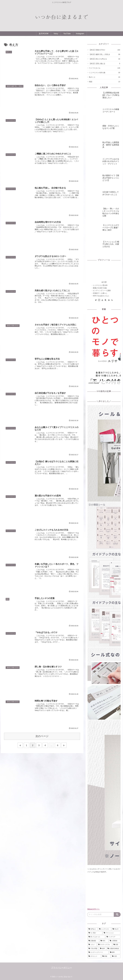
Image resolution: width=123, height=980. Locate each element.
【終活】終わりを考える (105, 59)
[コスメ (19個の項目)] (92, 945)
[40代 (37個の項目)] (104, 941)
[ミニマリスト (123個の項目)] (105, 929)
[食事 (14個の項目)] (103, 949)
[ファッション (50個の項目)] (112, 933)
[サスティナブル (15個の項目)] (105, 945)
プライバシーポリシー (61, 968)
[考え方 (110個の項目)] (116, 929)
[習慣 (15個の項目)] (116, 945)
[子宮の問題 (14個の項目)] (93, 949)
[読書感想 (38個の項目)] (93, 941)
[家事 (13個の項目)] (115, 952)
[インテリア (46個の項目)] (113, 937)
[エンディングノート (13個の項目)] (98, 952)
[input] (101, 915)
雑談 (105, 82)
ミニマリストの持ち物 (105, 73)
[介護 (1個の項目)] (116, 956)
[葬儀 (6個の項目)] (106, 956)
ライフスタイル (105, 68)
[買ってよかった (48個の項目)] (96, 937)
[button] (117, 915)
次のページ (42, 736)
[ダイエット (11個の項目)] (94, 956)
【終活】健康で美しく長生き (105, 54)
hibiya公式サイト (93, 909)
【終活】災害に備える (105, 64)
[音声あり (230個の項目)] (93, 929)
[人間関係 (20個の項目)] (115, 941)
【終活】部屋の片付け (105, 50)
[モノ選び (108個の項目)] (95, 933)
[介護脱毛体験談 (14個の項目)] (113, 949)
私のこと (105, 77)
